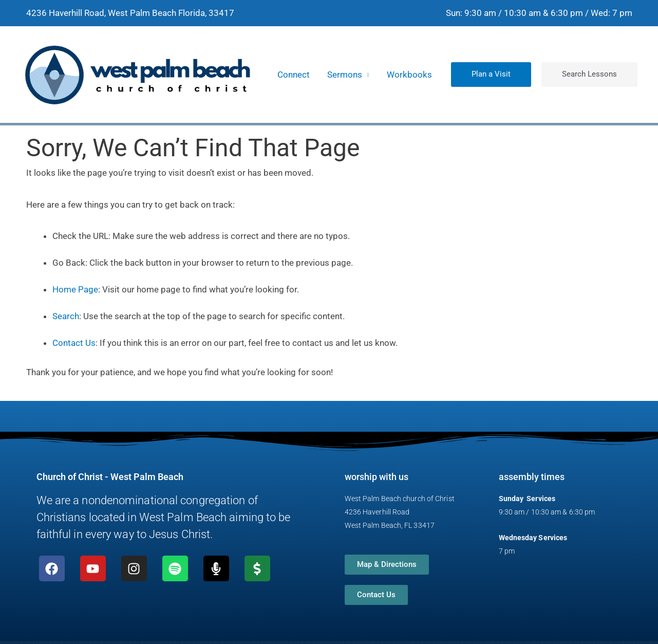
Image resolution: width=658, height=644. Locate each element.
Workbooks (409, 75)
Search (66, 316)
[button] (491, 75)
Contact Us (74, 343)
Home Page (75, 289)
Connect (294, 75)
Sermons (345, 75)
